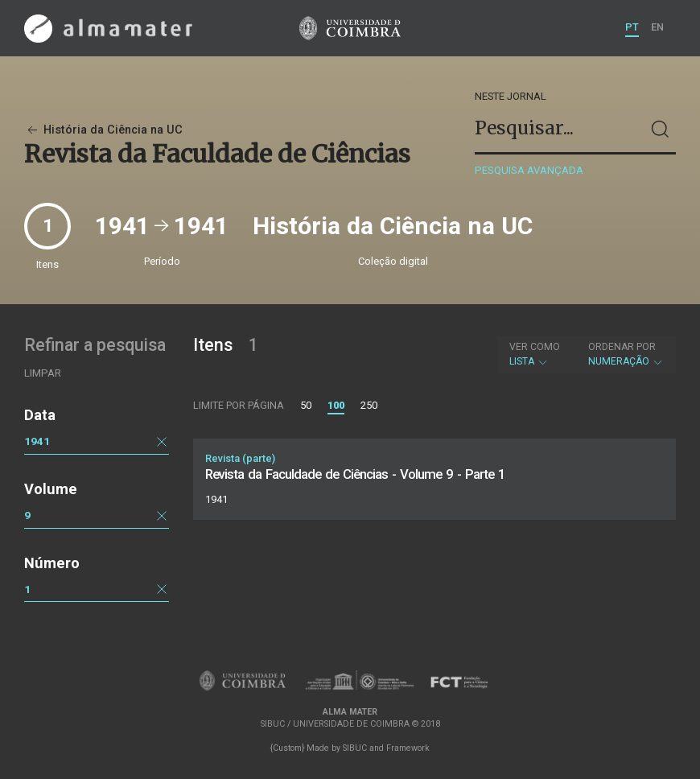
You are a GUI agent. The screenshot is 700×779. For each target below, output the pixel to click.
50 (306, 405)
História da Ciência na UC (103, 130)
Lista (535, 354)
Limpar (43, 373)
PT (632, 27)
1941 (37, 441)
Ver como (535, 347)
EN (657, 27)
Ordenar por (622, 347)
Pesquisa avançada (529, 170)
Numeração (626, 354)
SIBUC (355, 748)
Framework (408, 748)
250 (369, 405)
